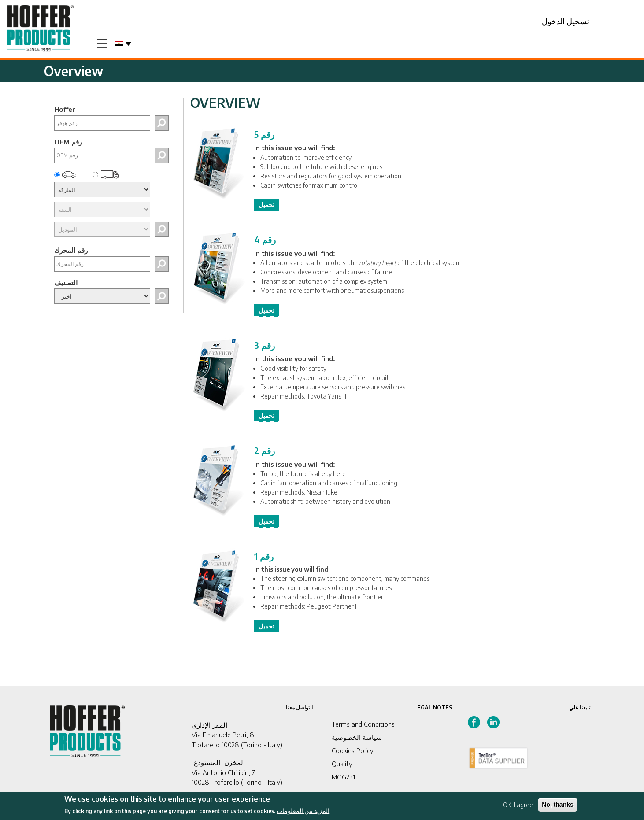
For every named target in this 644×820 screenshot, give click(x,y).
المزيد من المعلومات (303, 813)
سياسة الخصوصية (357, 737)
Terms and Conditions (363, 724)
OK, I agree (518, 807)
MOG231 (343, 777)
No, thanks (558, 806)
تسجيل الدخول (566, 21)
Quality (342, 764)
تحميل (266, 205)
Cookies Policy (353, 750)
